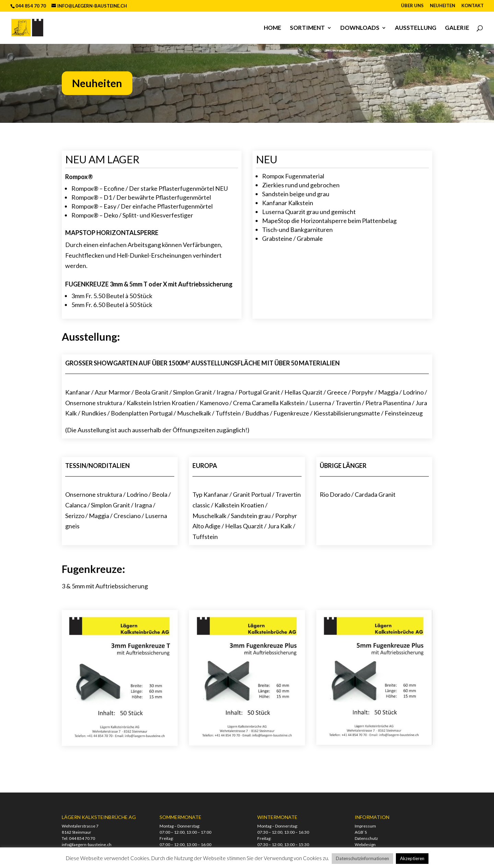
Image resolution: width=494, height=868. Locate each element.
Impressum (365, 826)
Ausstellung (416, 28)
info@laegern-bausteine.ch (87, 844)
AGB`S (361, 832)
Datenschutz (366, 838)
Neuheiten (443, 6)
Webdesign (365, 844)
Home (273, 28)
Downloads (360, 28)
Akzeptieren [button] (412, 858)
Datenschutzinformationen (362, 858)
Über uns (412, 6)
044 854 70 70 (82, 838)
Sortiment (307, 28)
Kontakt (473, 6)
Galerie (457, 28)
